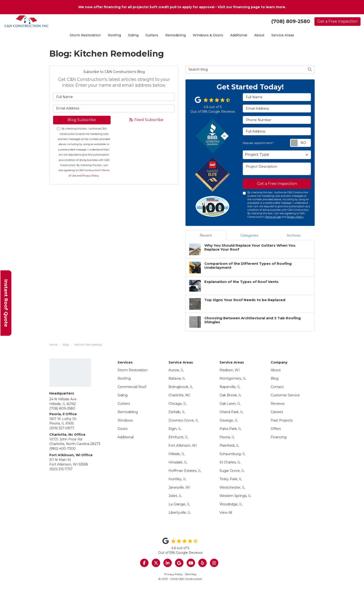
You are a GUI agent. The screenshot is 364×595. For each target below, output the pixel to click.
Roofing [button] (114, 35)
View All (226, 513)
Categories (249, 235)
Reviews (278, 404)
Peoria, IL (227, 437)
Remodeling (128, 412)
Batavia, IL (177, 378)
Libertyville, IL (180, 513)
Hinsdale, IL (178, 462)
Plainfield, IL (229, 445)
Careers (277, 412)
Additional (126, 437)
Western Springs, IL (235, 496)
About (276, 370)
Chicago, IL (178, 404)
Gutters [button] (152, 35)
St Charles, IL (230, 462)
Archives (294, 235)
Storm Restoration (133, 370)
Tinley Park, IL (231, 479)
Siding (123, 395)
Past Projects (282, 420)
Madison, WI (230, 370)
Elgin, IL (175, 429)
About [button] (259, 35)
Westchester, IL (232, 487)
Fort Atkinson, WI (183, 445)
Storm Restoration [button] (85, 35)
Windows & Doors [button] (208, 35)
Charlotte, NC (179, 395)
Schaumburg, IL (233, 454)
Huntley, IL (177, 479)
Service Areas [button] (283, 35)
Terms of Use (273, 217)
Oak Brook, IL (231, 395)
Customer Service (285, 395)
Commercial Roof (132, 387)
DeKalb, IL (177, 412)
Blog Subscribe (82, 120)
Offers (276, 429)
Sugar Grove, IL (232, 471)
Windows (125, 420)
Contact (277, 387)
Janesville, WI (179, 487)
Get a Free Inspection (337, 21)
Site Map (191, 574)
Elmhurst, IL (178, 437)
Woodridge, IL (231, 504)
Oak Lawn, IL (230, 404)
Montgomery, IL (233, 378)
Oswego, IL (229, 420)
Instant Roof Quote (6, 303)
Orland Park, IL (231, 412)
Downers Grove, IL (184, 420)
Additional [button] (239, 35)
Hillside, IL (177, 454)
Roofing (124, 378)
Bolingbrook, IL (181, 387)
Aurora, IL (176, 370)
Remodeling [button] (175, 35)
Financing (279, 437)
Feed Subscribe (146, 120)
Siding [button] (133, 35)
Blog (275, 378)
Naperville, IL (230, 387)
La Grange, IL (179, 504)
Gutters (124, 404)
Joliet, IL (175, 496)
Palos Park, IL (231, 429)
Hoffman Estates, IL (185, 471)
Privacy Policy (91, 176)
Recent (206, 235)
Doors (122, 429)
